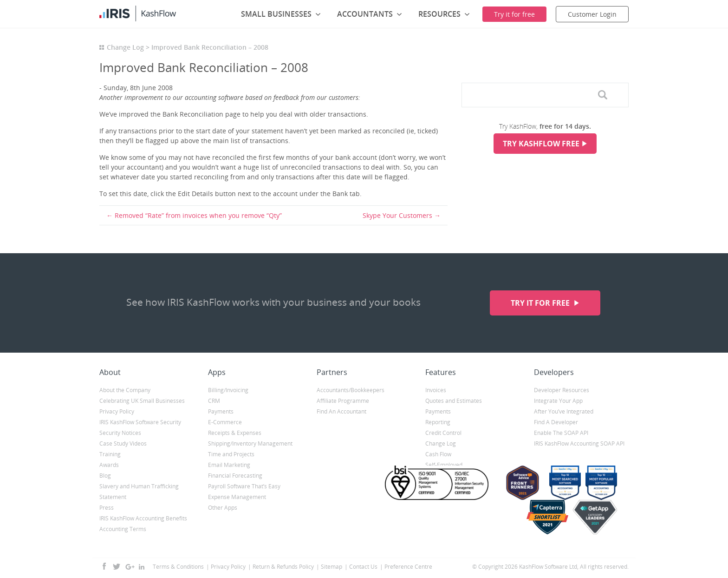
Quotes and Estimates (454, 401)
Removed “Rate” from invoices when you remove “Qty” (198, 215)
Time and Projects (231, 454)
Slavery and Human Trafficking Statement (139, 492)
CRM (214, 401)
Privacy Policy (117, 411)
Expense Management (237, 497)
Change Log (125, 47)
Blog (105, 476)
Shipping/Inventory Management (250, 443)
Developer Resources (562, 390)
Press (107, 508)
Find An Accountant (341, 411)
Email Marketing (229, 465)
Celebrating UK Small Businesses (142, 401)
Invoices (436, 390)
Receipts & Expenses (235, 433)
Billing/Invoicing (228, 390)
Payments (221, 411)
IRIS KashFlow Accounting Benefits (143, 518)
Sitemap (331, 567)
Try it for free (541, 303)
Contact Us (363, 567)
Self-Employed (444, 465)
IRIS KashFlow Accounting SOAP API (579, 443)
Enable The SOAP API (561, 433)
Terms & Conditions (178, 567)
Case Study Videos (123, 443)
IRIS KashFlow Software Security (140, 422)
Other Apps (223, 508)
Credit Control (443, 433)
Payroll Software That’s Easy (244, 486)
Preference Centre (408, 567)
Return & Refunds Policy (283, 567)
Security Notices (120, 433)
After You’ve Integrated (564, 411)
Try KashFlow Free (541, 144)
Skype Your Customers (397, 215)
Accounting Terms (123, 529)
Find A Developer (556, 422)
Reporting (438, 422)
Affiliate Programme (343, 401)
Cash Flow (438, 454)
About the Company (125, 390)
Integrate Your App (558, 401)
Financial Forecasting (235, 476)
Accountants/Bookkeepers (351, 390)
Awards (109, 465)
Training (110, 454)
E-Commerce (225, 422)
